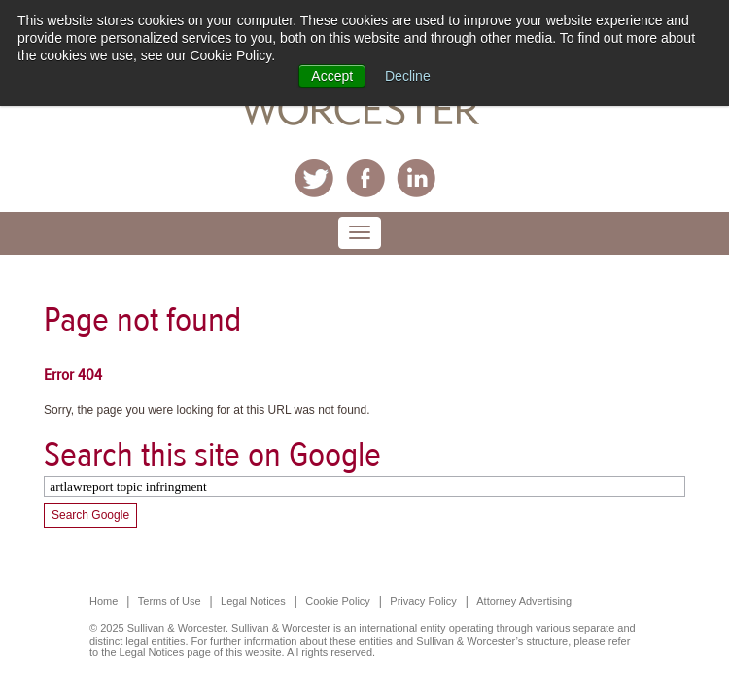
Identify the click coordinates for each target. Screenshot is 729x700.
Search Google (90, 515)
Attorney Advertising (524, 601)
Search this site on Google (212, 455)
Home (104, 601)
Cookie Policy (338, 601)
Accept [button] (332, 76)
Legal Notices (253, 601)
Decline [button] (408, 76)
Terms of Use (170, 601)
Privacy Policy (423, 601)
